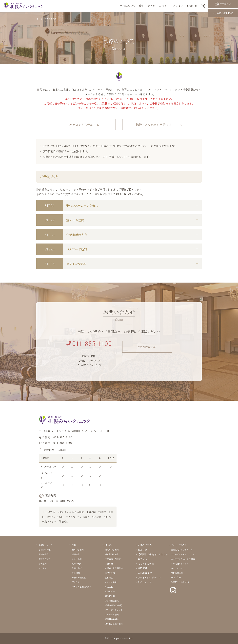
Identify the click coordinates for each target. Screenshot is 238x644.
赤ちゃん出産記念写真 (82, 587)
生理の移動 (110, 573)
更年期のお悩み (112, 619)
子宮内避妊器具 (112, 601)
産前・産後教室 (79, 577)
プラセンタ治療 (112, 614)
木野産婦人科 (177, 573)
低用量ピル (110, 591)
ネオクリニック (178, 568)
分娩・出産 (77, 559)
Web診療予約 (147, 347)
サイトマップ (144, 582)
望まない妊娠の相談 (114, 624)
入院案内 (164, 6)
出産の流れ (77, 564)
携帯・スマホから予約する (154, 125)
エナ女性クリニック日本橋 (183, 559)
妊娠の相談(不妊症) (113, 605)
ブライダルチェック (114, 610)
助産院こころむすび (180, 582)
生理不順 (109, 564)
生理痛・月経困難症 (114, 568)
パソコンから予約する (84, 125)
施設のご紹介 (45, 559)
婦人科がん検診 (112, 554)
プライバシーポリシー (149, 577)
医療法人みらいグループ (182, 550)
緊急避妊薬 (110, 596)
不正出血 (109, 587)
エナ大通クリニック (180, 564)
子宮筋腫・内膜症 (113, 559)
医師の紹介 (44, 554)
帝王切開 (76, 573)
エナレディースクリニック (183, 554)
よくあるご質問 (146, 564)
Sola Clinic (176, 577)
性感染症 (109, 577)
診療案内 (43, 564)
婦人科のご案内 (112, 550)
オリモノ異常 (111, 582)
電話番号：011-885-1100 (56, 437)
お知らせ (142, 550)
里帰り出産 (77, 568)
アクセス (178, 6)
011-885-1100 (223, 9)
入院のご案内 (145, 545)
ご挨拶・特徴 (45, 550)
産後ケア (76, 582)
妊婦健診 (76, 554)
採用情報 (142, 568)
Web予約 (223, 3)
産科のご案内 (78, 550)
